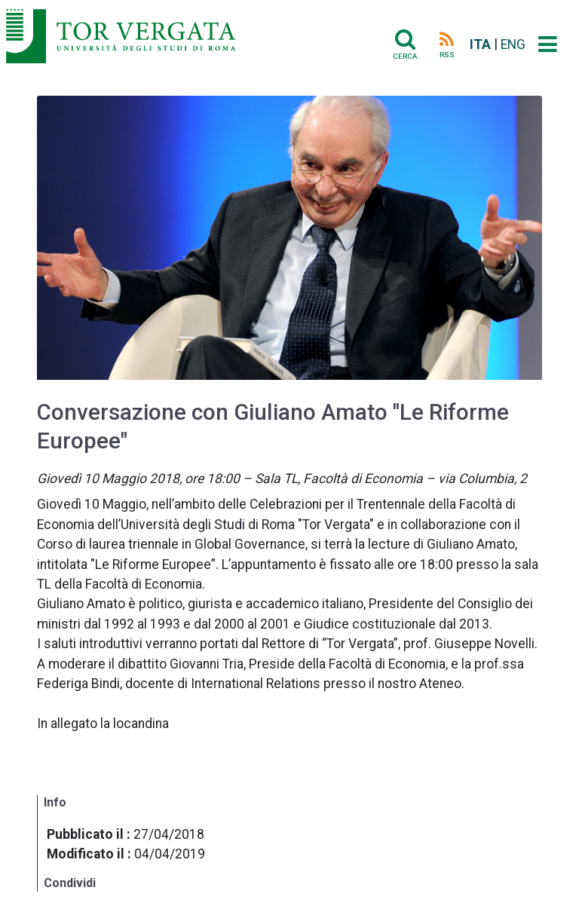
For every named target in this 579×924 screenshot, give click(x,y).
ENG (513, 44)
